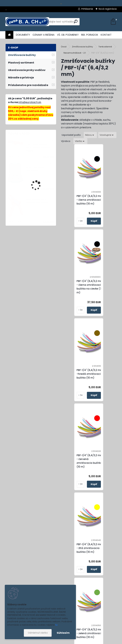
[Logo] (27, 22)
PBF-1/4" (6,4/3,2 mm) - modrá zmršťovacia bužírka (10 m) (106, 465)
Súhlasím (63, 633)
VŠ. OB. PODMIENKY (68, 35)
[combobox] (90, 135)
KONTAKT (106, 35)
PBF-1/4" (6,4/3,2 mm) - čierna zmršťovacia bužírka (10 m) (78, 202)
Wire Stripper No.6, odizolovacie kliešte (37, 201)
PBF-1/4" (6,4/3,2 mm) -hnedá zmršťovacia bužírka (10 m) (78, 291)
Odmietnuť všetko (38, 633)
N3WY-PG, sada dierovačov (35, 169)
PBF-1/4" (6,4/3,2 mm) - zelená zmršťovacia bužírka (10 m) (106, 378)
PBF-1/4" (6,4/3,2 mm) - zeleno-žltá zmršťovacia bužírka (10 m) (78, 465)
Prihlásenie (87, 9)
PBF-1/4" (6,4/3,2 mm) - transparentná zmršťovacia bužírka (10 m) (106, 554)
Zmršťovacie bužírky (82, 47)
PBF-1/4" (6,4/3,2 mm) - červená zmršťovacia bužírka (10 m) (106, 291)
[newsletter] (108, 625)
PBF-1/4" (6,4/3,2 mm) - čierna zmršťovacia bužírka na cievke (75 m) (106, 202)
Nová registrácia (108, 9)
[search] (76, 21)
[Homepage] (9, 35)
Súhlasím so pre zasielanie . (79, 632)
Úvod (64, 47)
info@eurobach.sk (30, 102)
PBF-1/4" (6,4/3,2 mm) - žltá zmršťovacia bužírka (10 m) (78, 378)
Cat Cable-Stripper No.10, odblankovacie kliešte (38, 148)
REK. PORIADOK (90, 35)
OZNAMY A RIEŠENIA (44, 35)
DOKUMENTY (23, 35)
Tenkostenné (105, 47)
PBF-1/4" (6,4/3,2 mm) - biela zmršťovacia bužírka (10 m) (78, 554)
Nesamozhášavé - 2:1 (75, 53)
